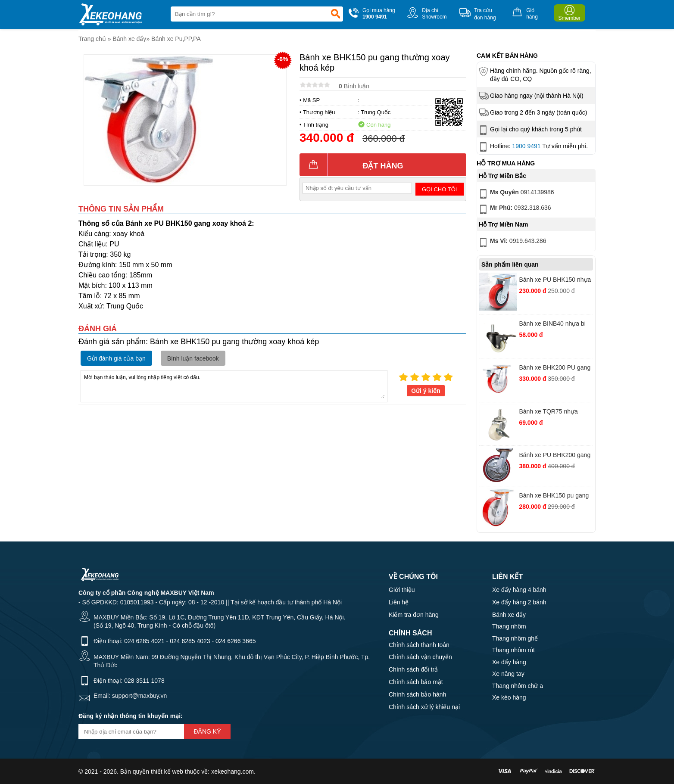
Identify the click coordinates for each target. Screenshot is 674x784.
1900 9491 (526, 146)
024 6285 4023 (190, 641)
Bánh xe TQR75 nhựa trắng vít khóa (548, 412)
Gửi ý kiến (426, 391)
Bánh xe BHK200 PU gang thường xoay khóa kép (555, 369)
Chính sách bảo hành (417, 694)
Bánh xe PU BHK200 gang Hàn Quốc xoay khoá (555, 456)
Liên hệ (399, 602)
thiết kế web (167, 772)
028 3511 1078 (144, 681)
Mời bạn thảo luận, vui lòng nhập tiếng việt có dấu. (234, 386)
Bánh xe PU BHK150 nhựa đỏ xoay (555, 281)
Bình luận (354, 86)
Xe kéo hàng (509, 697)
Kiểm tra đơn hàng (414, 615)
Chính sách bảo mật (416, 682)
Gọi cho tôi (439, 189)
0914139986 (516, 194)
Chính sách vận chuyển (420, 657)
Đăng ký (207, 731)
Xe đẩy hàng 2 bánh (519, 602)
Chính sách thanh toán (419, 645)
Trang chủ (92, 39)
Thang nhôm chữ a (518, 686)
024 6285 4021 (144, 641)
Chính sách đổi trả (413, 669)
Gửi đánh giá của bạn (116, 358)
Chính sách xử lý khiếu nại (424, 707)
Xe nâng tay (508, 674)
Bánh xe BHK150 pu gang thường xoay (554, 496)
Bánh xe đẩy (129, 39)
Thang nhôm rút (513, 650)
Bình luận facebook (193, 358)
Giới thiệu (402, 590)
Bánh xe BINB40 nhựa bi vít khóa (552, 325)
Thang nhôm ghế (515, 638)
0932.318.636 (514, 209)
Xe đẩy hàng (509, 662)
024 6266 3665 (236, 641)
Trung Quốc (376, 112)
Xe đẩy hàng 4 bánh (519, 590)
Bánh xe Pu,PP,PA (176, 39)
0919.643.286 (512, 243)
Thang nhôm (509, 626)
